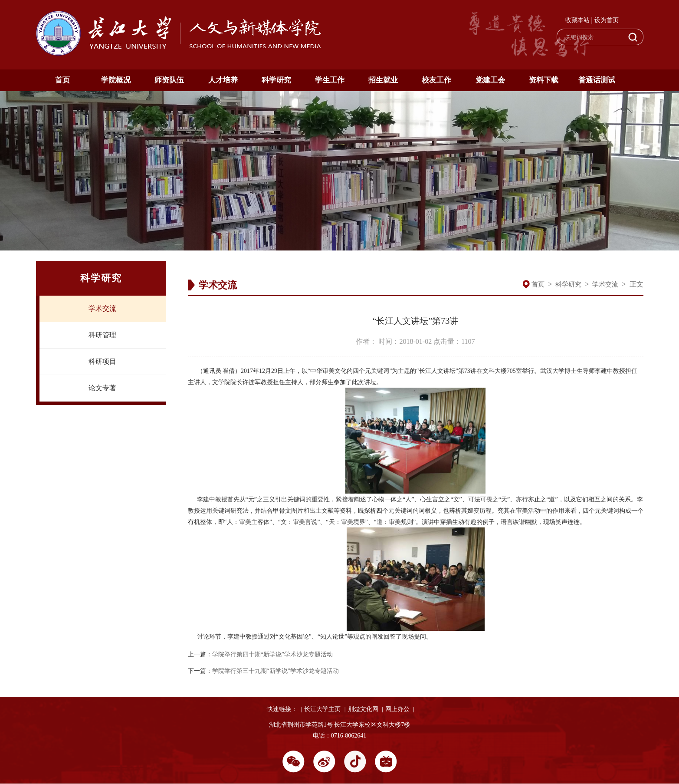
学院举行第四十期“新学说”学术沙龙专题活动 (272, 654)
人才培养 (223, 80)
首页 (62, 80)
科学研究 (276, 80)
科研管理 (102, 335)
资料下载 (544, 80)
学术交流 (102, 308)
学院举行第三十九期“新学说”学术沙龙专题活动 (276, 671)
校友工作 (436, 80)
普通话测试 (597, 80)
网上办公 (397, 709)
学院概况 (116, 80)
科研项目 (102, 361)
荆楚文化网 (363, 709)
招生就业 (383, 80)
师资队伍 (169, 80)
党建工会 (490, 80)
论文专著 (102, 388)
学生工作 (330, 80)
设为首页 (607, 20)
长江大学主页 (322, 709)
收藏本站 (577, 20)
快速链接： (282, 709)
